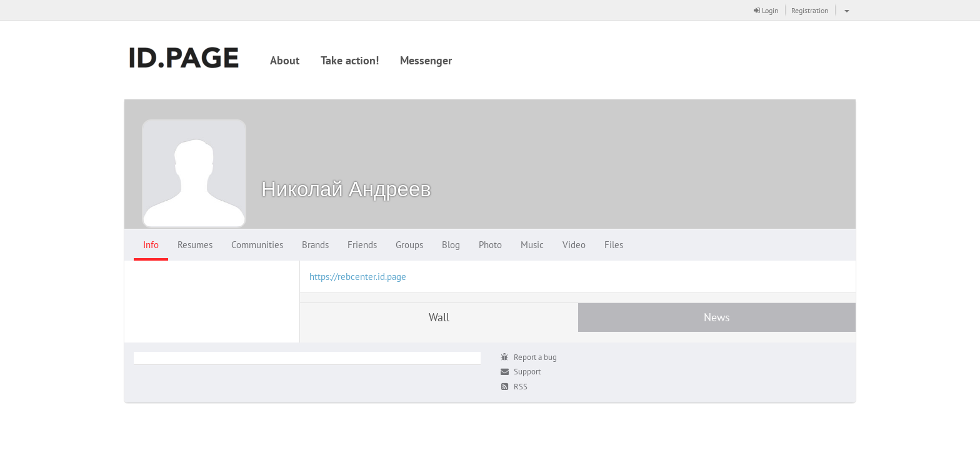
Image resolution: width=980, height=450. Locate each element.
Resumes (195, 245)
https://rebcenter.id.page (358, 277)
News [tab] (717, 317)
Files (614, 245)
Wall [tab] (439, 317)
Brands (315, 245)
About (285, 60)
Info (151, 245)
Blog (451, 245)
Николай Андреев (346, 188)
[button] (845, 10)
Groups (409, 245)
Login (766, 10)
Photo (490, 245)
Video (574, 245)
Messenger (426, 60)
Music (532, 245)
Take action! (350, 60)
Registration (810, 10)
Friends (362, 245)
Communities (257, 245)
